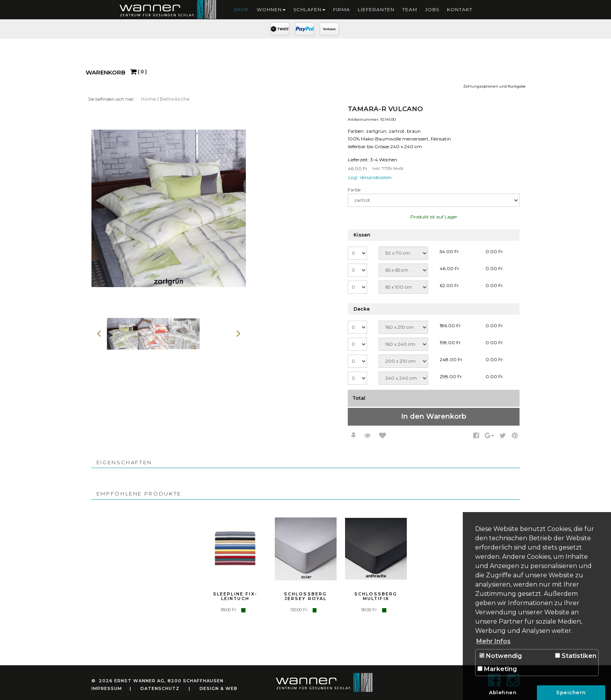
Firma (342, 9)
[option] (122, 334)
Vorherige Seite (99, 334)
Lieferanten (376, 9)
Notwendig (501, 656)
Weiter (238, 334)
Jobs (432, 9)
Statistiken (576, 656)
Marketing (497, 669)
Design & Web (218, 688)
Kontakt (460, 9)
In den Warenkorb (434, 416)
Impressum (107, 688)
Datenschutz (160, 688)
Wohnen (271, 9)
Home (149, 99)
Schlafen (309, 9)
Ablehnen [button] (503, 692)
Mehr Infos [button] (493, 641)
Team (410, 9)
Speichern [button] (571, 692)
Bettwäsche (175, 99)
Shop (241, 9)
